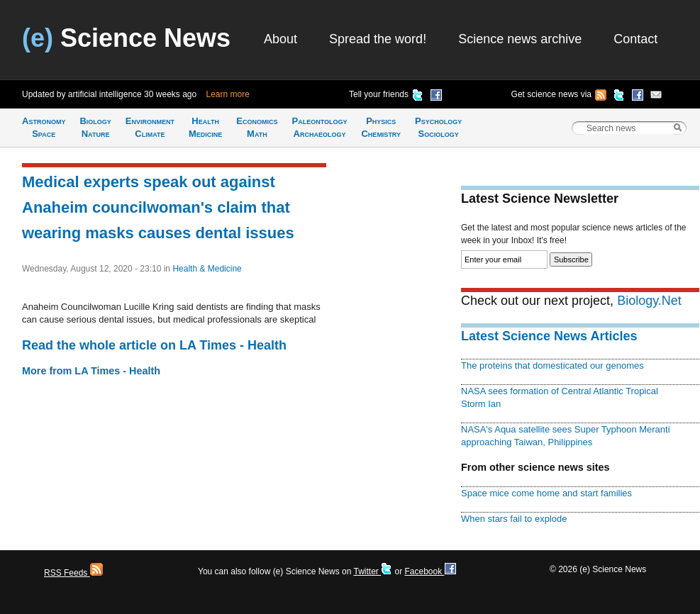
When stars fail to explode (514, 519)
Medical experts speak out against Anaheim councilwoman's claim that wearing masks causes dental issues (158, 207)
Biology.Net (649, 301)
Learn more (228, 94)
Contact (635, 39)
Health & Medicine (207, 269)
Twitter (373, 571)
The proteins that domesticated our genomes (552, 365)
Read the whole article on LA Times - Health (154, 345)
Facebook (430, 571)
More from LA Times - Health (91, 371)
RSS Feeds (73, 573)
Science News (126, 38)
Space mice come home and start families (546, 493)
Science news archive (520, 39)
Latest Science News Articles (549, 336)
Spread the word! (378, 39)
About (280, 39)
